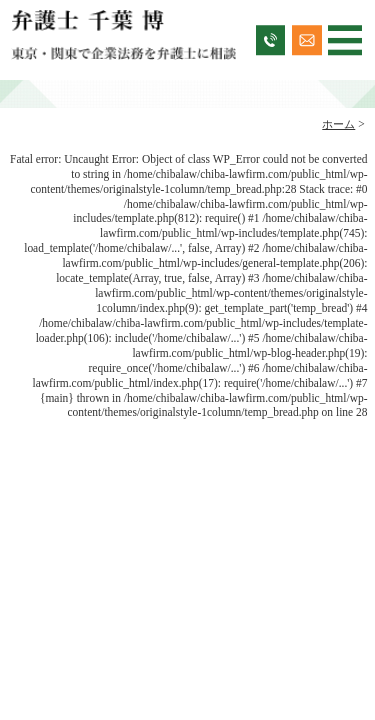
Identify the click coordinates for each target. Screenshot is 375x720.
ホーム (338, 124)
